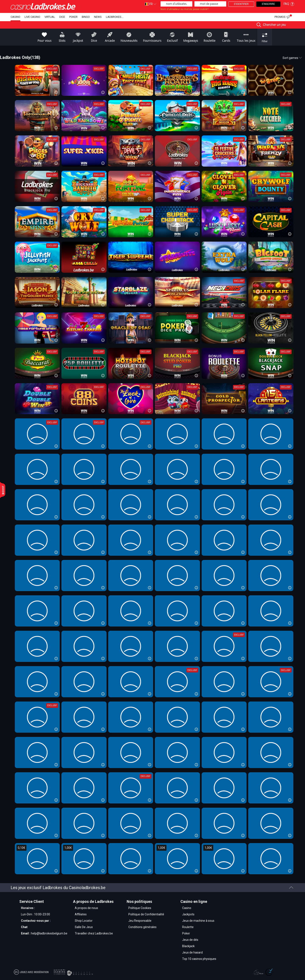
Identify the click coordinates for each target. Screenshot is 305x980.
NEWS (98, 17)
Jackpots (188, 914)
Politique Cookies (140, 908)
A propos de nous (86, 908)
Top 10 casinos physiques (199, 959)
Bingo (86, 17)
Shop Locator (84, 921)
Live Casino (32, 17)
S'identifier (241, 4)
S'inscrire (268, 4)
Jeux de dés (190, 940)
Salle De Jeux (84, 927)
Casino (15, 17)
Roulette (188, 927)
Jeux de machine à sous (198, 921)
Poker (73, 17)
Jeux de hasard (192, 952)
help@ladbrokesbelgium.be (49, 933)
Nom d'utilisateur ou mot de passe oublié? (185, 9)
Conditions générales (142, 927)
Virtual (50, 17)
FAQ (289, 4)
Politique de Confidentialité (146, 914)
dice (62, 17)
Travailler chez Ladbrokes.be (94, 933)
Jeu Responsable (140, 921)
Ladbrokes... (115, 17)
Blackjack (188, 946)
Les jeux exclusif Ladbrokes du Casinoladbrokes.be (152, 888)
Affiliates (81, 914)
